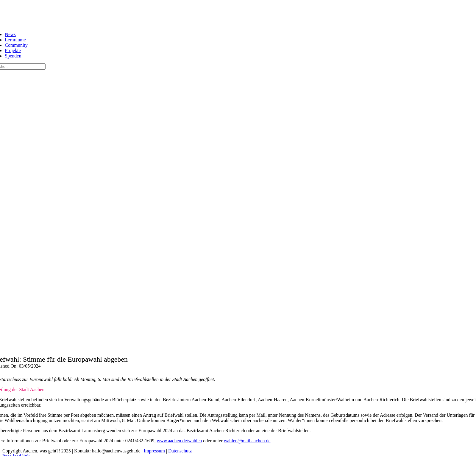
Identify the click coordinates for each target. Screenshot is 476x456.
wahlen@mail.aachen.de (247, 441)
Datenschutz (180, 451)
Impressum (154, 451)
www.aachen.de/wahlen (180, 441)
